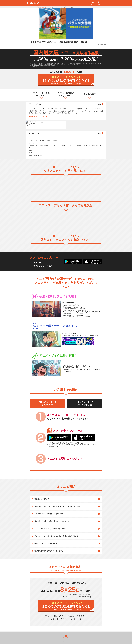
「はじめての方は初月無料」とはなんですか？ (50, 514)
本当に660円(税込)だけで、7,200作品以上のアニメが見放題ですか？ (58, 506)
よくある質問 (90, 94)
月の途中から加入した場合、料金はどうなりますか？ (53, 521)
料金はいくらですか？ (42, 499)
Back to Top (66, 637)
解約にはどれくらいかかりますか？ (46, 544)
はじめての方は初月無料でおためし (66, 80)
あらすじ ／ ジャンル (66, 104)
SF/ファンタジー (45, 117)
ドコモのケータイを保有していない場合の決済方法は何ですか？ (56, 536)
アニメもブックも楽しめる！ (41, 94)
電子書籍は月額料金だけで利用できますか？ (49, 551)
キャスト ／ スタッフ (66, 133)
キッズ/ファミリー (34, 117)
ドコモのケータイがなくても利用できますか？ (50, 529)
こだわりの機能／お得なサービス (66, 94)
